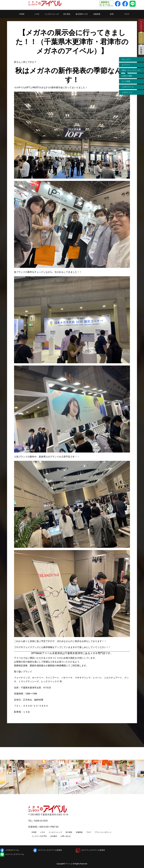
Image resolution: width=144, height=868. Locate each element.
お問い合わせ (141, 50)
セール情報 (126, 81)
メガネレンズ (127, 92)
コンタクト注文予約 (39, 836)
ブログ (127, 14)
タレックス (126, 59)
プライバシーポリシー (103, 832)
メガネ (37, 14)
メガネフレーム (128, 87)
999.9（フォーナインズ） (131, 70)
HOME (22, 14)
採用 (112, 14)
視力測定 (67, 14)
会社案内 (54, 836)
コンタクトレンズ (52, 14)
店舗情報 (97, 14)
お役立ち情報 (127, 76)
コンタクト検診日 (141, 25)
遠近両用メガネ (82, 14)
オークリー (126, 65)
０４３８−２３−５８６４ (36, 706)
